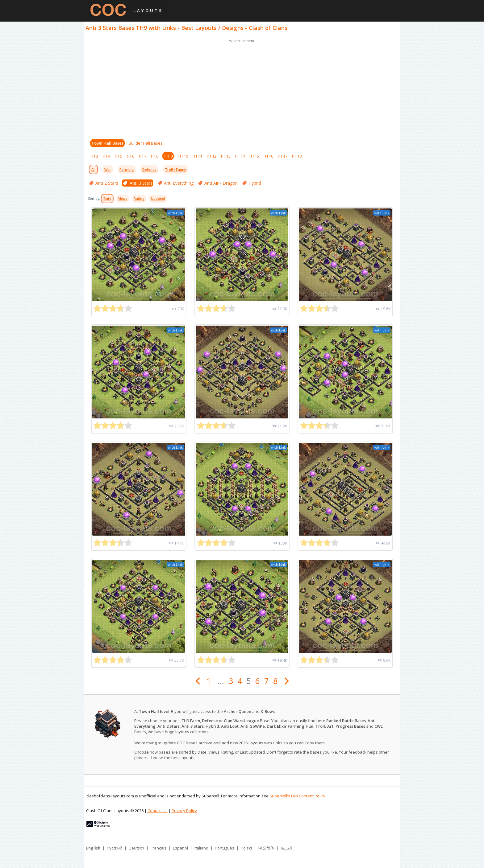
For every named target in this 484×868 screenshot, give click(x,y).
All (93, 169)
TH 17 (282, 156)
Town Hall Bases (107, 143)
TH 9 (168, 156)
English (93, 848)
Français (159, 848)
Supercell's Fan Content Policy (297, 796)
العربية (286, 848)
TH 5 (118, 156)
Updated (158, 199)
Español (180, 848)
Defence (149, 169)
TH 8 (154, 156)
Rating (139, 199)
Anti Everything (179, 183)
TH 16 (268, 156)
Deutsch (136, 848)
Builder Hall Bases (146, 143)
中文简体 (266, 848)
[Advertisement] (242, 88)
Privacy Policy (184, 811)
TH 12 (211, 156)
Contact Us (158, 811)
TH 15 (254, 156)
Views (123, 199)
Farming (127, 169)
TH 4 (106, 156)
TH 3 (94, 156)
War (108, 169)
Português (225, 848)
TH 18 (296, 156)
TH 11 (197, 156)
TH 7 (142, 156)
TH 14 (240, 156)
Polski (246, 848)
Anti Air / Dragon (221, 183)
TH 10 (183, 156)
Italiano (201, 848)
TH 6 (130, 156)
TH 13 (225, 156)
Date (107, 199)
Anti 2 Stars (107, 183)
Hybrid (255, 183)
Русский (115, 848)
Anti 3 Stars (141, 183)
